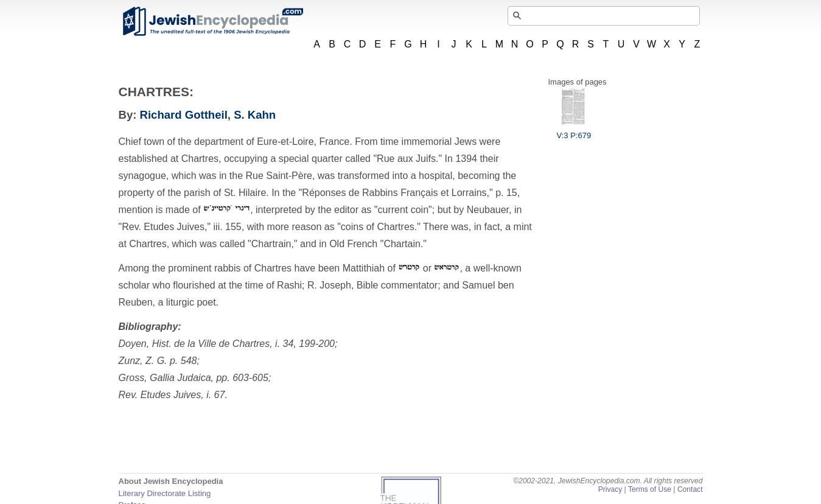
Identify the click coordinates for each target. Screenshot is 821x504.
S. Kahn (255, 115)
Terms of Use (650, 489)
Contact (690, 489)
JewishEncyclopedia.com (212, 21)
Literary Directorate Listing (165, 493)
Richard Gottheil (184, 115)
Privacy (610, 489)
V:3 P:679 (574, 131)
